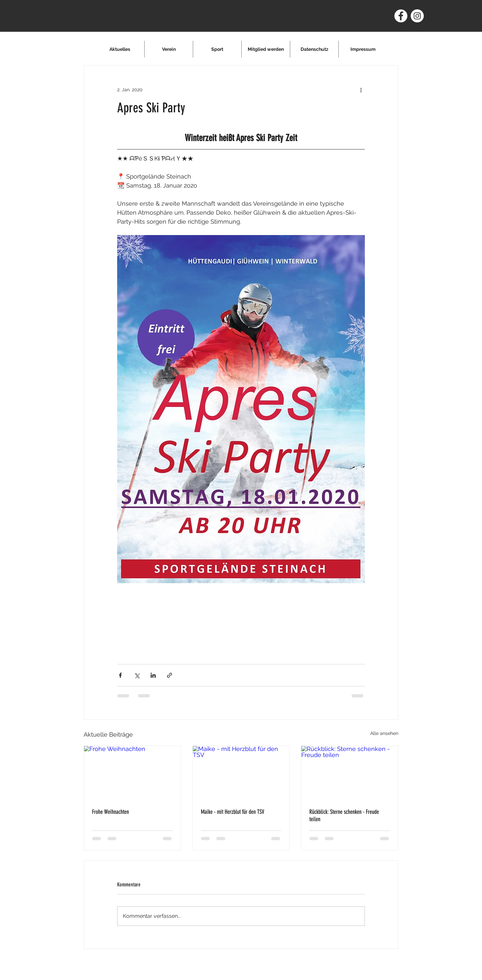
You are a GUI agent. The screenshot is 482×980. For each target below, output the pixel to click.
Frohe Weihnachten (110, 812)
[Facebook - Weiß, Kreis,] (401, 16)
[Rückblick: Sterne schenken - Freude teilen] (350, 773)
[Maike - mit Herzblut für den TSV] (241, 773)
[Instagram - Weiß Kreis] (417, 16)
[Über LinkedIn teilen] (153, 675)
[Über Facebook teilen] (120, 675)
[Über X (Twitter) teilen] (137, 675)
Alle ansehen (384, 733)
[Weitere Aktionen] (361, 90)
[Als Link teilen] (170, 675)
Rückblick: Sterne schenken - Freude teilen (344, 815)
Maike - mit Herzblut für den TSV (232, 812)
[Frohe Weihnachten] (132, 773)
